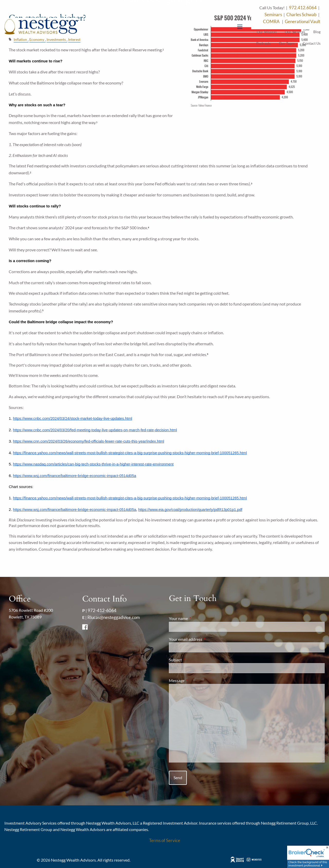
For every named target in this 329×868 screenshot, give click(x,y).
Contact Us (312, 43)
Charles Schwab (301, 15)
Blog (317, 32)
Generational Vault (303, 21)
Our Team (287, 43)
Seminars (273, 15)
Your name (197, 618)
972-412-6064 (102, 610)
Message (195, 680)
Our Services (295, 32)
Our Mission (267, 32)
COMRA (272, 21)
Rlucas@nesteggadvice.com (114, 617)
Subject (194, 660)
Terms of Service (165, 840)
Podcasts (263, 43)
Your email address (204, 639)
